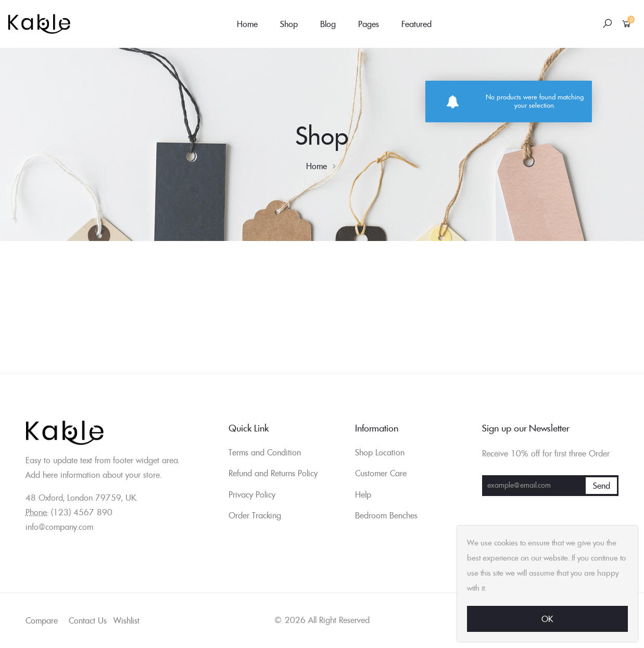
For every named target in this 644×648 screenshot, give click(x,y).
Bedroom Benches (386, 515)
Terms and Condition (265, 452)
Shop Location (380, 452)
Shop (289, 24)
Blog (328, 24)
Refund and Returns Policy (273, 473)
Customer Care (381, 473)
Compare (42, 620)
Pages (369, 24)
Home (247, 24)
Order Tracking (255, 515)
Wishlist (127, 620)
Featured (416, 24)
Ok (547, 619)
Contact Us (88, 620)
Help (363, 494)
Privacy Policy (252, 494)
